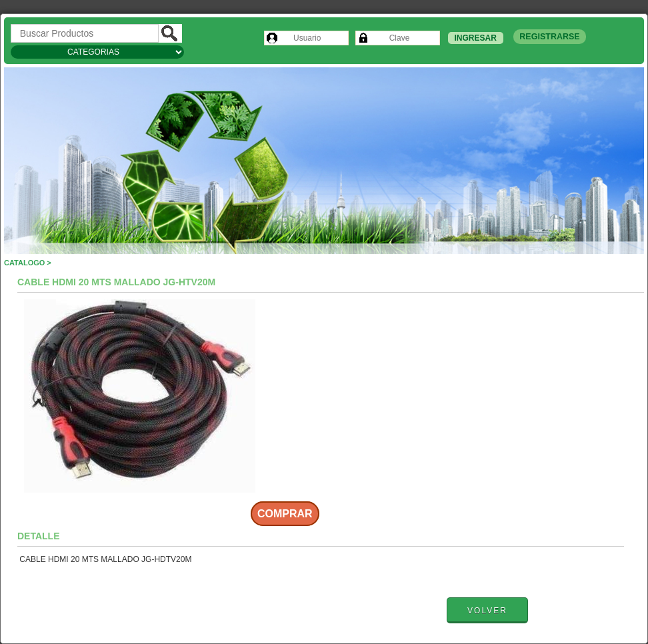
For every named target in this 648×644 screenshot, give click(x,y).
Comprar (285, 514)
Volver (487, 611)
